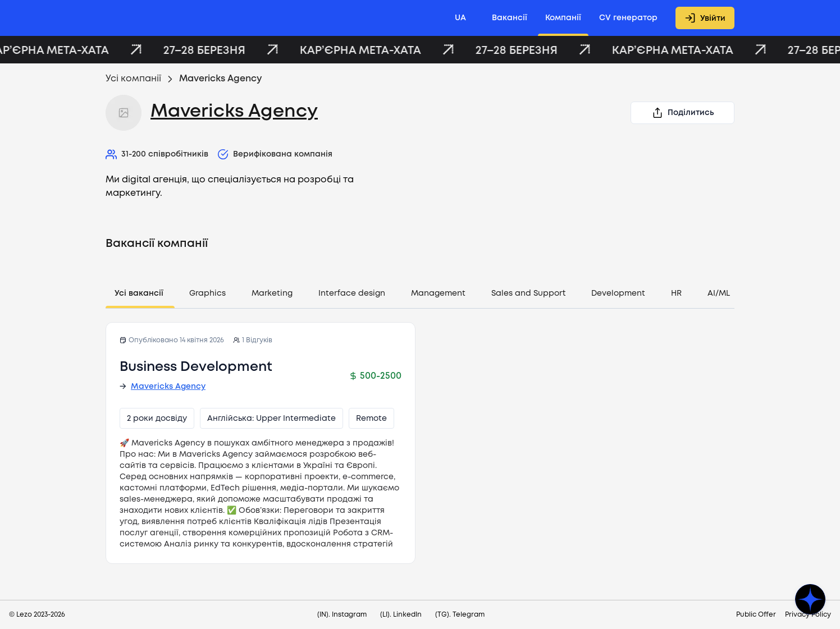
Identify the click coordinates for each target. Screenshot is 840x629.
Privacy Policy (808, 615)
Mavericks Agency (234, 112)
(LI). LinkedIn (401, 615)
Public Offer (756, 615)
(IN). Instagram (342, 615)
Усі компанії (133, 79)
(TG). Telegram (460, 615)
